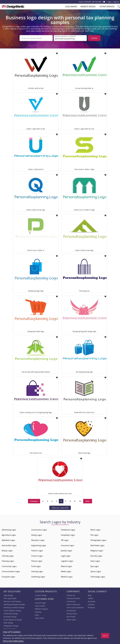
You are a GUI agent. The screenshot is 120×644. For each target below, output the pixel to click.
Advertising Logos (9, 529)
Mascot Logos (66, 566)
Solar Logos (95, 560)
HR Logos (65, 540)
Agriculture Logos (9, 535)
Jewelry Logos (67, 550)
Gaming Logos (37, 571)
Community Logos (9, 566)
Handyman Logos (68, 529)
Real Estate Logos (97, 545)
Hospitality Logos (68, 535)
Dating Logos (37, 535)
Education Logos (38, 540)
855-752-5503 (97, 2)
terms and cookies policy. (13, 641)
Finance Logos (37, 555)
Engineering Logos (39, 545)
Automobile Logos (9, 545)
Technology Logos (98, 576)
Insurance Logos (67, 545)
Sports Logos (96, 571)
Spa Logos (95, 566)
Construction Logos (39, 529)
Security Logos (96, 555)
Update (94, 38)
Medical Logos (67, 576)
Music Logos (95, 529)
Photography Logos (98, 540)
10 (80, 501)
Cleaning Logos (8, 560)
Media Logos (66, 571)
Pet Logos (94, 535)
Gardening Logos (38, 576)
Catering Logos (8, 555)
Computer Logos (8, 576)
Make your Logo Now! (60, 507)
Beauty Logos (7, 550)
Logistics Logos (67, 560)
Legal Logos (66, 555)
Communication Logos (11, 571)
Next (88, 501)
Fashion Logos (37, 550)
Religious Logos (97, 550)
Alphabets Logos (8, 540)
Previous (34, 501)
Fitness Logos (37, 560)
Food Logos (36, 566)
